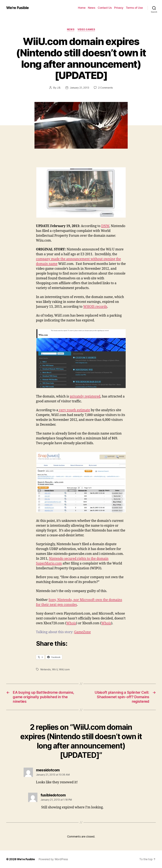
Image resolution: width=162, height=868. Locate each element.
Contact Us (105, 8)
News (92, 8)
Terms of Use (134, 8)
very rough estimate (74, 410)
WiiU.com (64, 669)
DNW (105, 226)
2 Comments (105, 88)
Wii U (55, 669)
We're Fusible (17, 8)
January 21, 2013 (79, 88)
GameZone (82, 632)
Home (82, 8)
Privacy (119, 8)
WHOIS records (95, 307)
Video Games (86, 29)
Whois (71, 623)
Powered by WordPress (53, 859)
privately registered (85, 396)
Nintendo (46, 669)
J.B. (59, 88)
